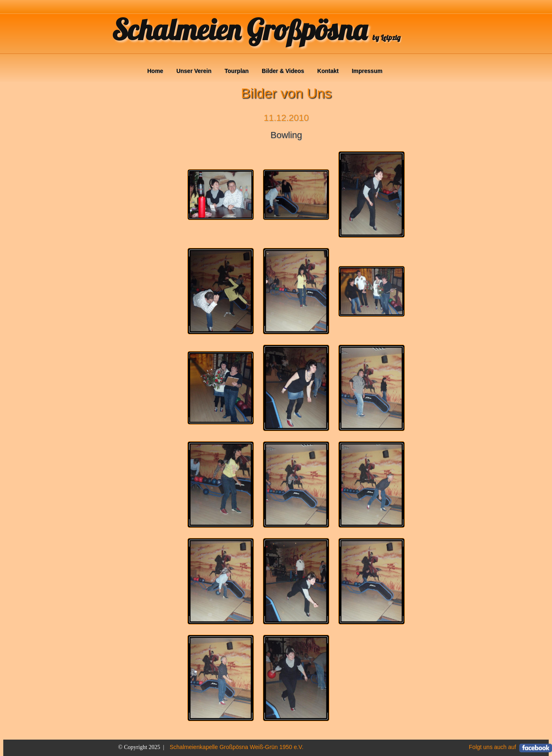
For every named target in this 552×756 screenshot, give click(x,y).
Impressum (367, 71)
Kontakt (328, 71)
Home (155, 71)
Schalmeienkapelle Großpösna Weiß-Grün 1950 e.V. (237, 747)
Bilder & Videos (283, 71)
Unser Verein (194, 71)
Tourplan (237, 71)
